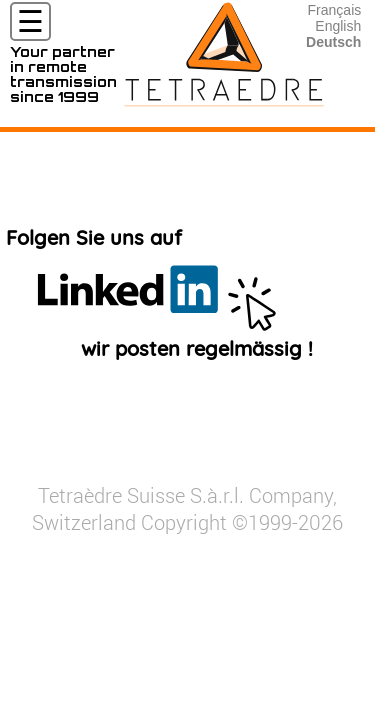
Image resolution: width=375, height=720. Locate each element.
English (338, 26)
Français (335, 10)
